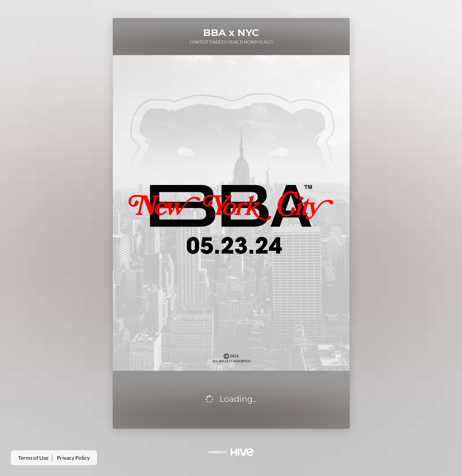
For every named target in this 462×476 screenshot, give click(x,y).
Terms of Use (33, 458)
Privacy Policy (73, 458)
